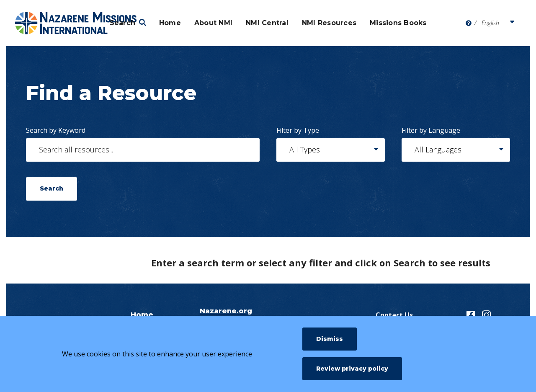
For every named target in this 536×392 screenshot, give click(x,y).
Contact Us (394, 315)
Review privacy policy (352, 369)
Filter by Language (431, 130)
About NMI (213, 23)
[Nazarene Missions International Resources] (76, 23)
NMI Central (267, 23)
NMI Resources (329, 23)
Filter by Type (298, 130)
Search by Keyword (56, 130)
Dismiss (330, 339)
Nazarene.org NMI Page (226, 315)
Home (170, 23)
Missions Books (398, 23)
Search (123, 23)
